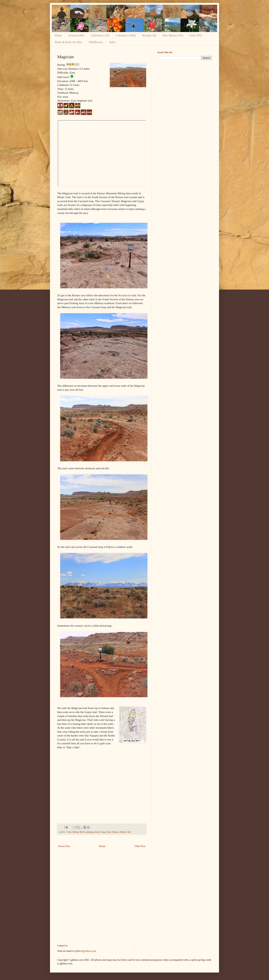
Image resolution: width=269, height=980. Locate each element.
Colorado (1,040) (126, 35)
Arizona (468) (76, 35)
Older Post (140, 846)
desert (97, 832)
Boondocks (124, 295)
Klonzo (116, 832)
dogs (103, 832)
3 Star (69, 832)
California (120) (100, 35)
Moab (123, 832)
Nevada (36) (149, 35)
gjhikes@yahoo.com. (86, 951)
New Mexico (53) (173, 35)
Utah (129, 832)
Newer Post (64, 846)
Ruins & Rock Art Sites (69, 42)
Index (112, 42)
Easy (109, 832)
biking (75, 832)
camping (90, 832)
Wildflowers (96, 42)
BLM (82, 832)
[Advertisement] (184, 88)
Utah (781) (196, 35)
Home (58, 35)
